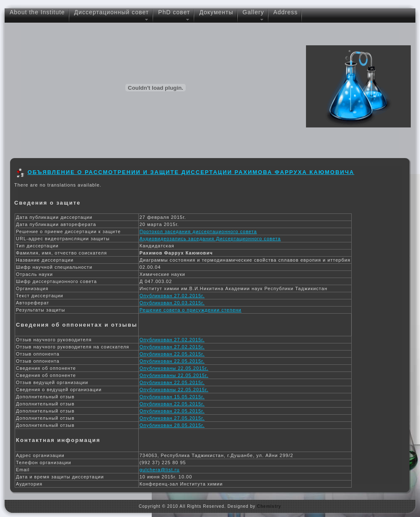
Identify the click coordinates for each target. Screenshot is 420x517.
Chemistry (269, 506)
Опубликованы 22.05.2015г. (174, 368)
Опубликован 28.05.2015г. (172, 425)
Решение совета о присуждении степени (191, 310)
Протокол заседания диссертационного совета (198, 231)
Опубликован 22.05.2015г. (172, 354)
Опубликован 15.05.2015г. (172, 397)
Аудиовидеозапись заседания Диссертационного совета (210, 239)
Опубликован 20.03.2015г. (172, 303)
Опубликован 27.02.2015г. (172, 296)
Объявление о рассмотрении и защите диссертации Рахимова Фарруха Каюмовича (191, 172)
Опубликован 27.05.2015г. (172, 418)
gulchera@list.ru (160, 470)
